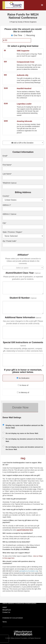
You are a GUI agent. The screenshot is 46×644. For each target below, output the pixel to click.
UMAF (5, 607)
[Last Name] (23, 178)
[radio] (23, 378)
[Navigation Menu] (42, 5)
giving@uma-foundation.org (29, 571)
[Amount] (17, 40)
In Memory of (23, 392)
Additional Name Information (20, 317)
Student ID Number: (20, 298)
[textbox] (23, 143)
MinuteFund (7, 610)
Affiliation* (23, 255)
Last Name (7, 174)
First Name (7, 165)
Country (6, 196)
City (4, 223)
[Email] (23, 160)
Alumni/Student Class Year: (20, 273)
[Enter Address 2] (23, 218)
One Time (17, 35)
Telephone (7, 183)
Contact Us (6, 612)
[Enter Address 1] (23, 209)
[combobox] (23, 143)
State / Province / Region (12, 232)
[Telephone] (23, 187)
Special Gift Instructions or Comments (23, 342)
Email (5, 156)
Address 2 (6, 214)
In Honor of (23, 385)
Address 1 (7, 205)
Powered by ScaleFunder (13, 618)
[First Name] (23, 169)
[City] (23, 227)
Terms (5, 622)
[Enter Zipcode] (23, 245)
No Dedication (23, 378)
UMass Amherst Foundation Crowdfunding (19, 603)
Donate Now (20, 407)
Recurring (29, 35)
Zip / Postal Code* (10, 241)
